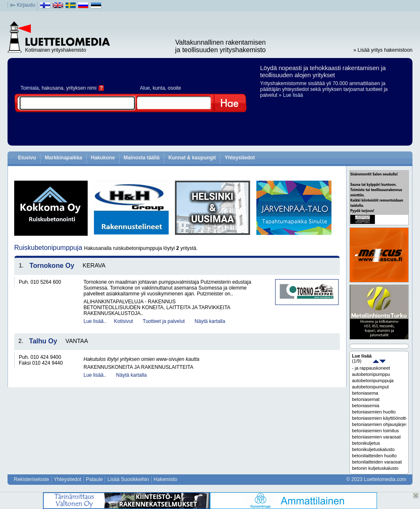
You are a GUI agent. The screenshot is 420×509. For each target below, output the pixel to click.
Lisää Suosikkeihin (128, 479)
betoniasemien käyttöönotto (379, 418)
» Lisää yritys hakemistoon (383, 50)
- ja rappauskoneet (371, 368)
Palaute (95, 479)
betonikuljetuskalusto (373, 449)
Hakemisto (166, 479)
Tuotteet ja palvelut (164, 321)
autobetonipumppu (371, 374)
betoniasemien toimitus (376, 431)
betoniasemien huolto (374, 412)
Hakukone (103, 158)
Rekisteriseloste (32, 479)
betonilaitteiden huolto (374, 456)
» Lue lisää (291, 95)
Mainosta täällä (142, 158)
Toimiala (30, 88)
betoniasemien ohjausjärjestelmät (379, 424)
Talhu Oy (43, 341)
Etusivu (27, 158)
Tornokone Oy (52, 266)
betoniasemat (366, 399)
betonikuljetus (366, 443)
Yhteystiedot (240, 158)
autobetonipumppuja (373, 380)
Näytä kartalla (210, 321)
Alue (145, 88)
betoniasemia (366, 406)
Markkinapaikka (63, 158)
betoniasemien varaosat (376, 437)
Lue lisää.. (95, 321)
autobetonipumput (370, 387)
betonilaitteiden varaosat (377, 462)
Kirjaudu (26, 5)
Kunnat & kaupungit (192, 158)
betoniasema (365, 393)
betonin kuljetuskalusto (375, 468)
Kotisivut (123, 321)
